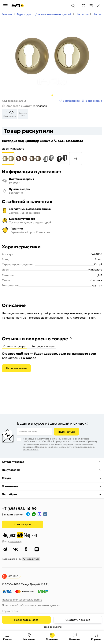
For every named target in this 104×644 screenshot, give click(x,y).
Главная (7, 14)
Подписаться (66, 432)
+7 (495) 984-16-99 (19, 509)
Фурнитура (24, 14)
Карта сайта (10, 611)
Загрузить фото (23, 114)
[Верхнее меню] (5, 6)
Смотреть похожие (78, 620)
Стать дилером (22, 524)
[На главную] (17, 6)
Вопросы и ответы (43, 346)
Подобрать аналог (26, 620)
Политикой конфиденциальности (54, 447)
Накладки (82, 14)
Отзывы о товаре (14, 346)
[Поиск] (73, 6)
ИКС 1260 (13, 576)
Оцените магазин (12, 541)
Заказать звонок (13, 514)
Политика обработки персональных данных (31, 605)
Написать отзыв (16, 368)
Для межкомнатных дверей (53, 14)
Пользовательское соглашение (22, 600)
